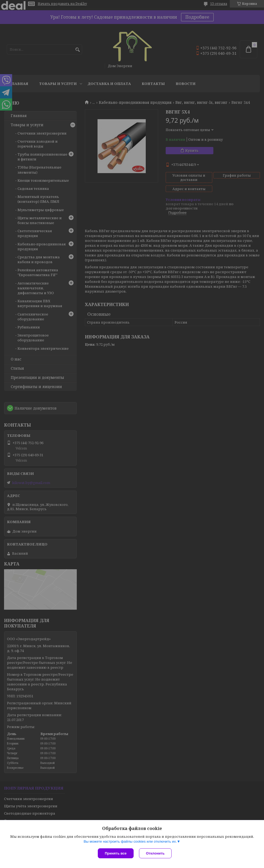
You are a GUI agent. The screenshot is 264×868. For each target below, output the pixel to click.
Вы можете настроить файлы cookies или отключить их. (130, 841)
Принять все (116, 853)
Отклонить (155, 853)
